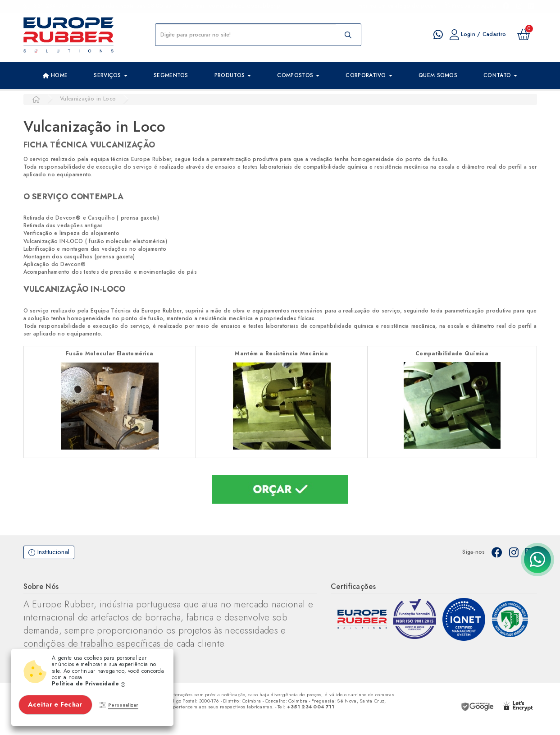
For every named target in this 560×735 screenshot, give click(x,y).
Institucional (49, 552)
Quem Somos (438, 75)
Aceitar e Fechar (56, 704)
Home (55, 76)
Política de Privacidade (89, 684)
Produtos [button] (233, 75)
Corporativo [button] (369, 75)
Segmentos (171, 75)
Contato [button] (500, 75)
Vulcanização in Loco (88, 99)
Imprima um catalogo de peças (396, 6)
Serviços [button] (111, 75)
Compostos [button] (298, 75)
